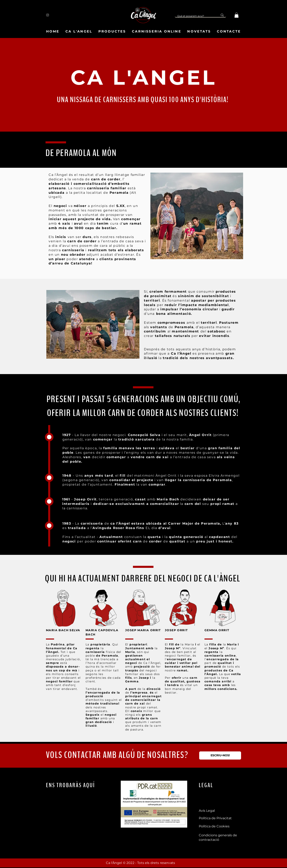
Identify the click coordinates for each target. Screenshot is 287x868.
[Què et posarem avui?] (194, 16)
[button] (236, 15)
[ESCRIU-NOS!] (220, 755)
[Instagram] (48, 15)
